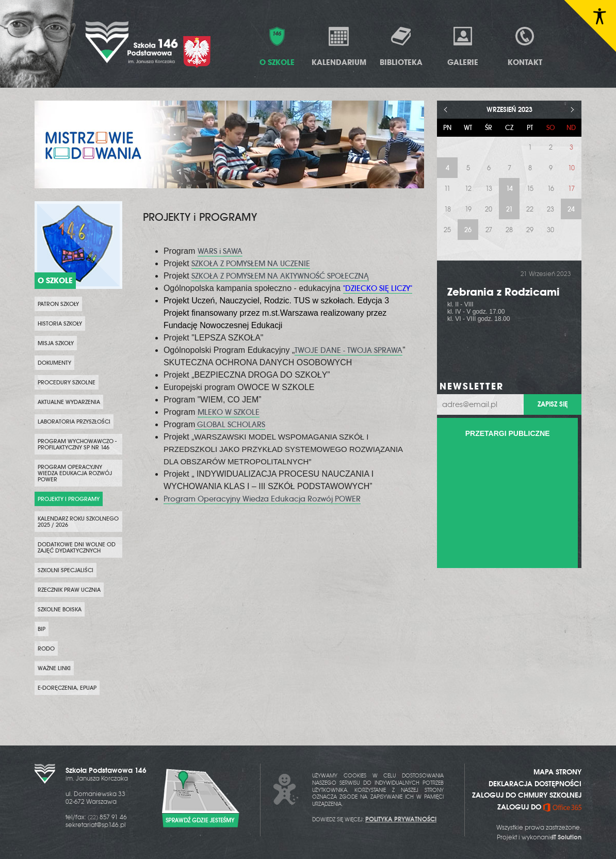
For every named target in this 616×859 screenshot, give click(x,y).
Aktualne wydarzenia (69, 402)
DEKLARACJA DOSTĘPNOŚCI (535, 784)
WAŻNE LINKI (54, 668)
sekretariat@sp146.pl (96, 825)
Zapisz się (553, 404)
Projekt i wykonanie (539, 837)
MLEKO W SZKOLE (229, 412)
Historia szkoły (60, 323)
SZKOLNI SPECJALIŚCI (66, 570)
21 (509, 209)
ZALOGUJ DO (539, 807)
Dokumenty (54, 363)
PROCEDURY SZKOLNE (67, 382)
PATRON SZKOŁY (58, 304)
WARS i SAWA (220, 251)
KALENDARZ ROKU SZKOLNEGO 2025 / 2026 (78, 522)
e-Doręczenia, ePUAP (67, 688)
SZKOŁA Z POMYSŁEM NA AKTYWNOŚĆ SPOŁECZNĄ (280, 276)
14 (509, 189)
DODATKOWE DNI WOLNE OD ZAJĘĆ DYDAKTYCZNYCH (77, 547)
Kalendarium (339, 46)
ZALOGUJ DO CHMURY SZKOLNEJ (527, 795)
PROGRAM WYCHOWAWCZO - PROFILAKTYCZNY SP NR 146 (77, 444)
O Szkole (277, 46)
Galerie (463, 46)
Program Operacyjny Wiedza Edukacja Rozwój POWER (75, 473)
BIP (42, 629)
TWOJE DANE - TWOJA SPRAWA (348, 350)
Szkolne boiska (60, 609)
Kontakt (525, 46)
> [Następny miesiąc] (572, 110)
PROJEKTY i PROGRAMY (69, 499)
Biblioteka (401, 46)
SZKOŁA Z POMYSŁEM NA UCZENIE (251, 264)
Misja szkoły (56, 343)
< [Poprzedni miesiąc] (446, 110)
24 (571, 209)
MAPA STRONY (557, 772)
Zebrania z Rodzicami (504, 292)
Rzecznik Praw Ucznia (69, 590)
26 (468, 230)
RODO (46, 649)
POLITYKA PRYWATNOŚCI (401, 819)
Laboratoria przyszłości (74, 422)
